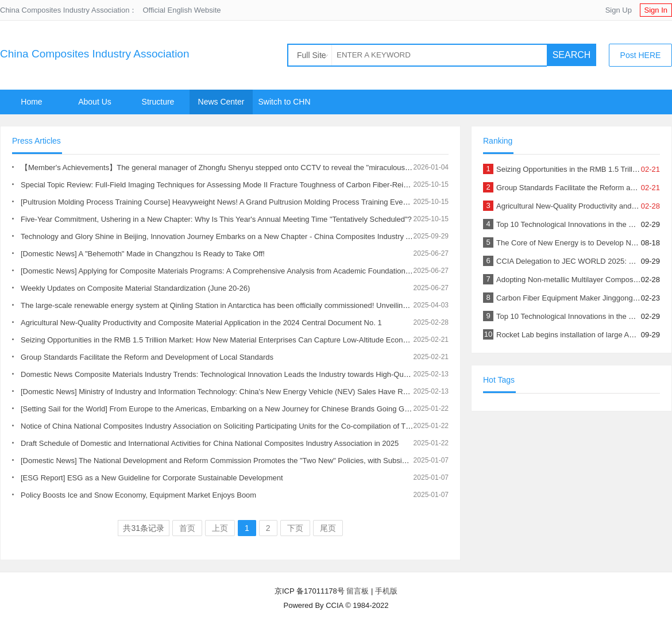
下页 (295, 528)
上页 (220, 528)
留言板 (358, 591)
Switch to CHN (284, 102)
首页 (187, 528)
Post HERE (641, 55)
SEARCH (572, 55)
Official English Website (181, 10)
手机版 (386, 591)
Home (31, 102)
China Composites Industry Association (95, 54)
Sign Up (619, 10)
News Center (221, 102)
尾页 (328, 528)
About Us (95, 102)
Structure (158, 102)
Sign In (656, 10)
